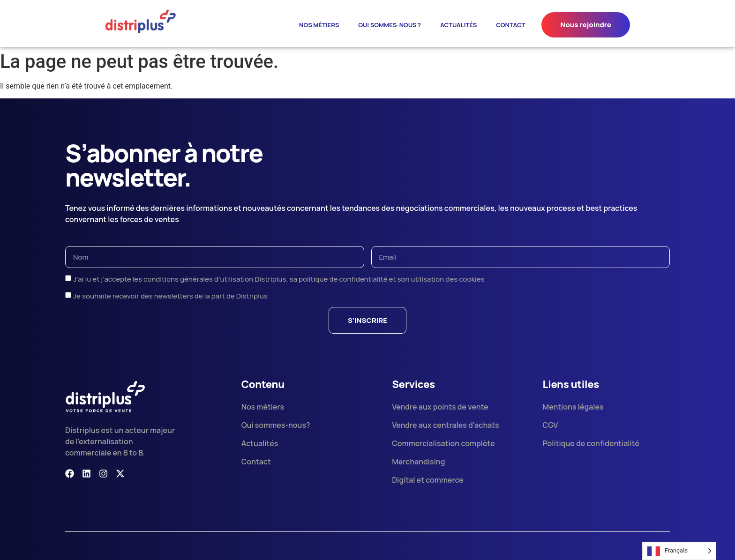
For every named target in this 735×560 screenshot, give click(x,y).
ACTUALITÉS (458, 25)
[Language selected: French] (679, 551)
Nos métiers (319, 25)
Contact (510, 25)
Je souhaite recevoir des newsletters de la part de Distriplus (170, 296)
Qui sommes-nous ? (390, 25)
